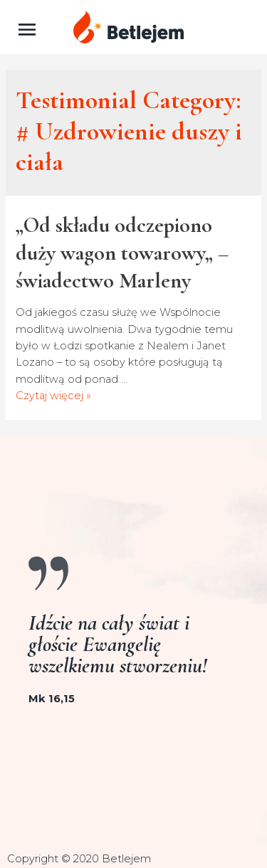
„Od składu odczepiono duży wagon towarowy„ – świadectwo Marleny (122, 253)
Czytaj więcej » (53, 396)
